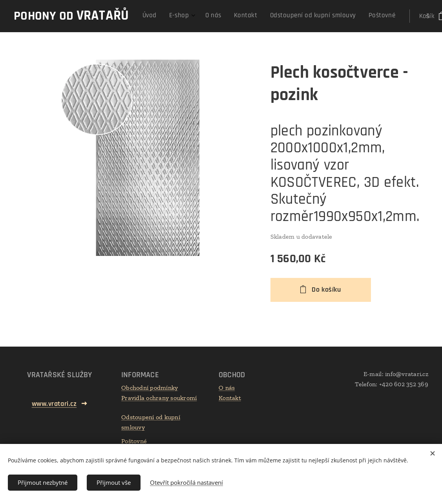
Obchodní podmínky (150, 388)
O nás (227, 388)
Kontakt (230, 398)
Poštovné (134, 441)
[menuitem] (304, 16)
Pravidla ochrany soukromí (159, 398)
